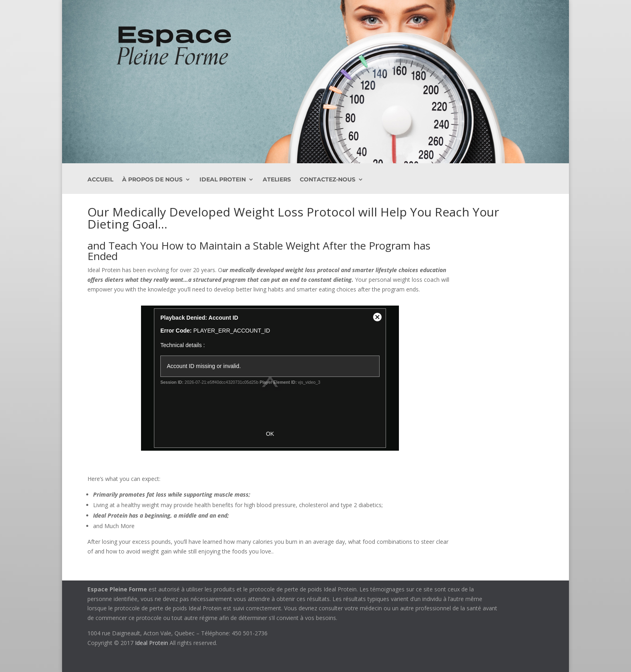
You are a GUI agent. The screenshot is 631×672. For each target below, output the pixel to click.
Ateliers (277, 180)
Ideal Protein (223, 180)
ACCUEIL (100, 180)
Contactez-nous (328, 180)
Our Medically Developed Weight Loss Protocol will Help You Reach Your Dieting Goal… (293, 218)
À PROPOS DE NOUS (152, 180)
